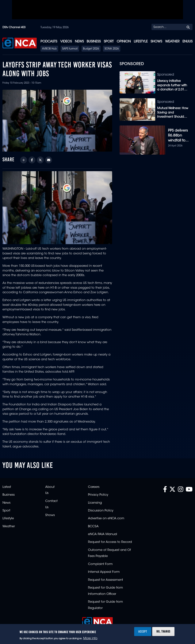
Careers (94, 488)
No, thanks (163, 631)
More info (90, 638)
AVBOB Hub (49, 49)
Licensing (95, 504)
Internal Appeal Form (104, 574)
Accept (143, 631)
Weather (172, 42)
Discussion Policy (101, 512)
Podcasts (49, 42)
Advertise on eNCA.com (106, 520)
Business (94, 42)
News (79, 42)
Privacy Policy (98, 496)
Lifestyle (141, 42)
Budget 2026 (91, 49)
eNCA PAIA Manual (103, 536)
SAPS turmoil (70, 49)
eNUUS (187, 42)
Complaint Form (100, 566)
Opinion (124, 42)
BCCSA (93, 528)
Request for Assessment (105, 581)
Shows (156, 42)
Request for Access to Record (110, 544)
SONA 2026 (112, 49)
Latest (7, 488)
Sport (109, 42)
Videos (66, 42)
